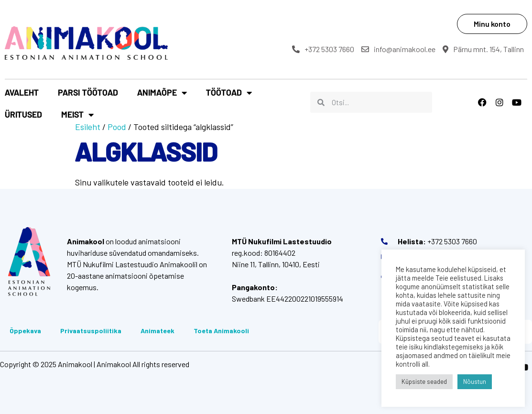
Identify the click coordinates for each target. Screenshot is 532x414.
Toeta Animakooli (221, 331)
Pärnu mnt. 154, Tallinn (483, 49)
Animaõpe (162, 93)
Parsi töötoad (88, 93)
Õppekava (25, 331)
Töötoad (229, 93)
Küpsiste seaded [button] (424, 381)
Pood (117, 127)
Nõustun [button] (475, 381)
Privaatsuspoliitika (91, 331)
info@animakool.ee (398, 49)
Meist (77, 115)
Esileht (88, 127)
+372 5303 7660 (323, 49)
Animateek (157, 331)
